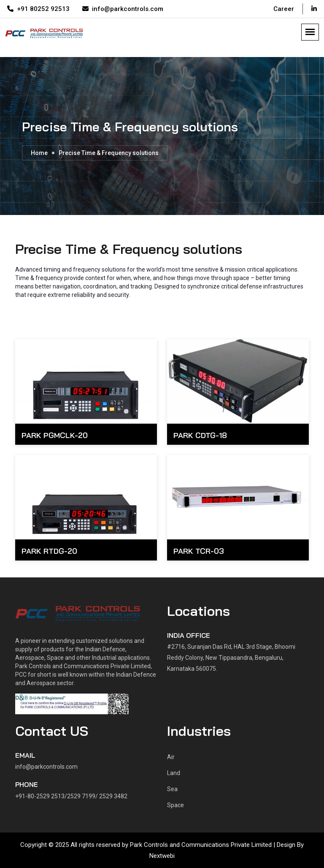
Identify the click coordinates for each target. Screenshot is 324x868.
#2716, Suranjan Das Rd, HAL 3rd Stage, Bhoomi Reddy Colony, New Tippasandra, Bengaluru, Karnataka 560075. (231, 658)
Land (174, 773)
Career (284, 9)
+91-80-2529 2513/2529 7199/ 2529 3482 (71, 796)
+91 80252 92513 (38, 9)
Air (171, 757)
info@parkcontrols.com (123, 9)
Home (39, 153)
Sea (172, 789)
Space (175, 805)
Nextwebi (162, 856)
